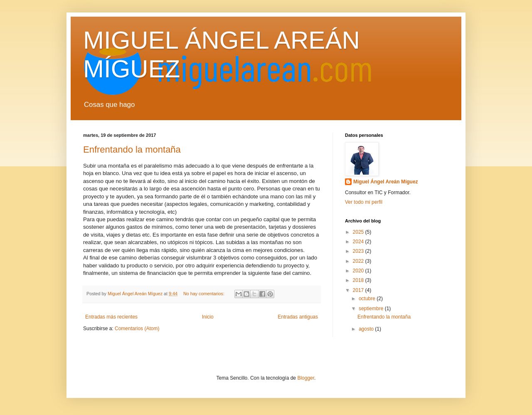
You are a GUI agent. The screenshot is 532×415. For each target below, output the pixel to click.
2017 (359, 290)
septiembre (372, 309)
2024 (359, 242)
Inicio (208, 317)
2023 (359, 251)
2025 (359, 232)
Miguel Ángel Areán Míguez (386, 182)
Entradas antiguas (298, 317)
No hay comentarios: (204, 294)
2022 (359, 261)
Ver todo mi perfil (364, 202)
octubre (368, 299)
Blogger (306, 378)
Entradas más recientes (111, 317)
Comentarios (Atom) (137, 329)
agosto (367, 329)
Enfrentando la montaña (132, 149)
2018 (359, 280)
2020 (359, 271)
